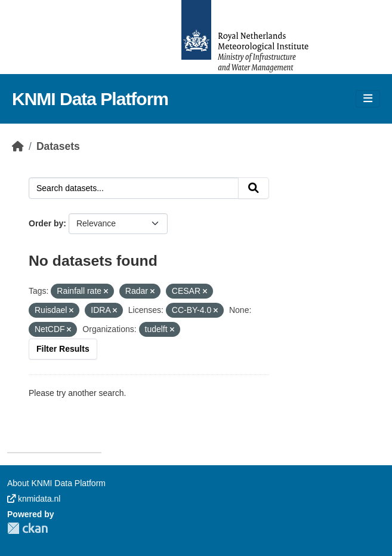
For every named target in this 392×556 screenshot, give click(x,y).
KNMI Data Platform (90, 99)
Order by (46, 223)
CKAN (27, 528)
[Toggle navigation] (368, 99)
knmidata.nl (34, 499)
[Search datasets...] (134, 188)
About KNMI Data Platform (56, 483)
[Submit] (254, 188)
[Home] (18, 146)
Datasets (58, 146)
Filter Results (63, 349)
